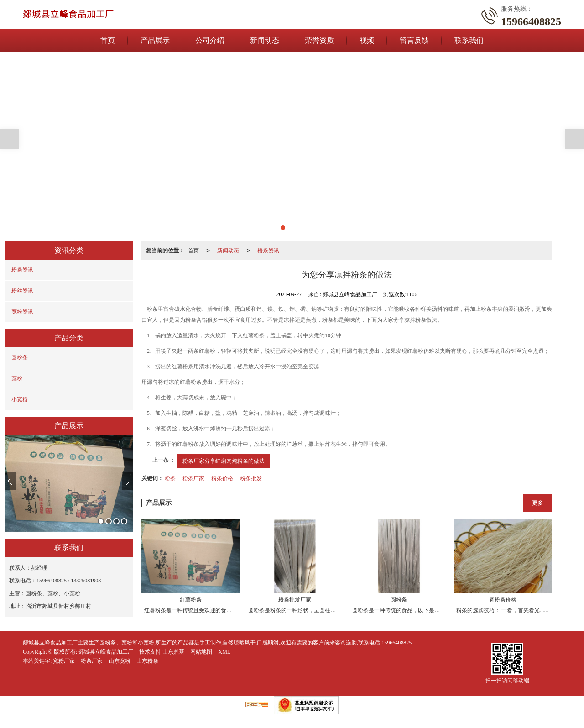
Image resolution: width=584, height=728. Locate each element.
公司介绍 (210, 40)
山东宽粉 (120, 661)
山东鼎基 (173, 652)
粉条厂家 (193, 478)
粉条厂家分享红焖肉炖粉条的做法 (224, 461)
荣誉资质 (319, 40)
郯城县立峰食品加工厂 (106, 652)
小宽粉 (20, 399)
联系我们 (469, 40)
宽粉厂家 (64, 661)
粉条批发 (251, 478)
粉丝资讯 (22, 291)
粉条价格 (222, 478)
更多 (537, 503)
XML (224, 652)
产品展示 (155, 40)
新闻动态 (265, 40)
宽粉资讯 (22, 312)
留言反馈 (414, 40)
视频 (367, 40)
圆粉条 (20, 357)
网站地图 (201, 652)
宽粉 (17, 378)
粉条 (170, 478)
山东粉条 (147, 661)
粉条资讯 (22, 270)
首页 (108, 40)
